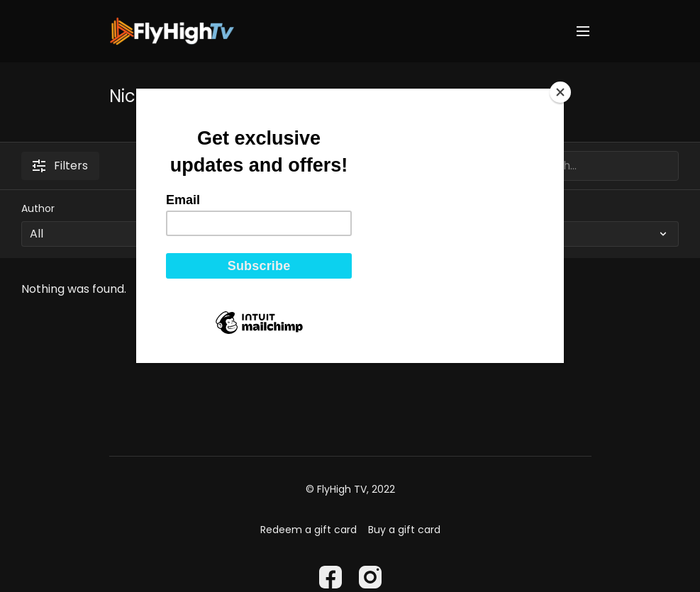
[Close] (560, 92)
